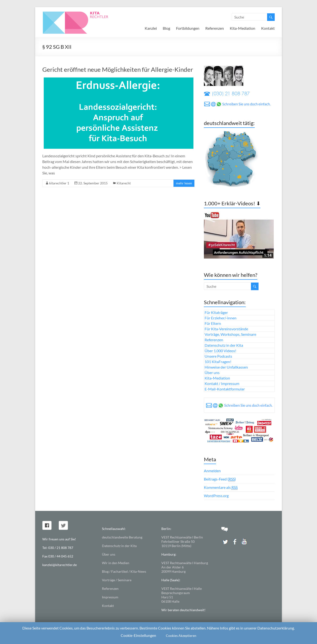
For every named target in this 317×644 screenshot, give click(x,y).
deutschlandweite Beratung (122, 537)
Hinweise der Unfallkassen (226, 367)
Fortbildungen (188, 28)
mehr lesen (184, 183)
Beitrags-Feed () (220, 479)
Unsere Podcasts (218, 356)
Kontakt (268, 28)
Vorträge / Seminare (117, 580)
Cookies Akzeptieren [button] (181, 636)
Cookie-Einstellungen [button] (138, 635)
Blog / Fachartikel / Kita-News (124, 571)
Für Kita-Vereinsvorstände (226, 329)
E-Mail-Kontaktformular (225, 389)
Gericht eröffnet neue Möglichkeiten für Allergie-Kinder (118, 69)
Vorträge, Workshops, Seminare (230, 334)
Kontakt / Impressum (222, 383)
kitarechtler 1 (59, 183)
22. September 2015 (93, 183)
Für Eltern (213, 323)
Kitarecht (124, 183)
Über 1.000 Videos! (220, 351)
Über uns (212, 372)
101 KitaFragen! (218, 362)
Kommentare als (221, 487)
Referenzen (215, 28)
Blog (166, 28)
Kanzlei (151, 28)
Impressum (110, 597)
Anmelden (212, 471)
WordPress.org (216, 496)
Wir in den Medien (116, 563)
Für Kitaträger (216, 312)
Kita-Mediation (243, 28)
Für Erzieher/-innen (221, 318)
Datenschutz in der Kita (224, 345)
